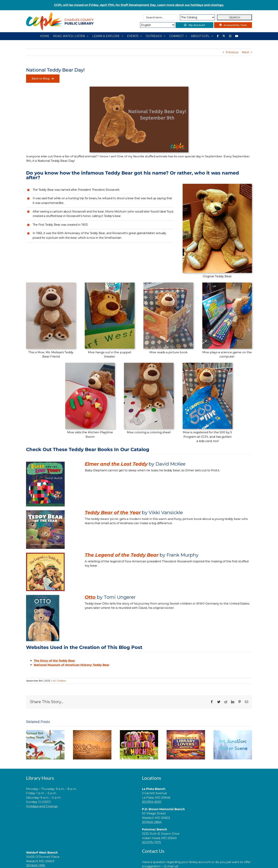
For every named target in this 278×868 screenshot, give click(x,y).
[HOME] (45, 36)
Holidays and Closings (42, 806)
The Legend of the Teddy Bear (122, 555)
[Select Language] (156, 25)
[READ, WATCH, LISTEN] (71, 36)
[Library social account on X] (224, 36)
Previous (232, 52)
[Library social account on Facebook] (218, 36)
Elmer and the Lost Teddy (116, 464)
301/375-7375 (151, 842)
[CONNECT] (178, 36)
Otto (91, 597)
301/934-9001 (152, 802)
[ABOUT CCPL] (202, 36)
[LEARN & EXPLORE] (108, 36)
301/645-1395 (36, 865)
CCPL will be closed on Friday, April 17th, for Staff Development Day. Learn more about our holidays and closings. (139, 5)
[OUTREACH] (156, 36)
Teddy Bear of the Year (113, 512)
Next (245, 52)
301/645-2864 (152, 822)
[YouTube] (237, 36)
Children (61, 681)
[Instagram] (230, 36)
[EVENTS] (134, 36)
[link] (81, 818)
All (54, 681)
